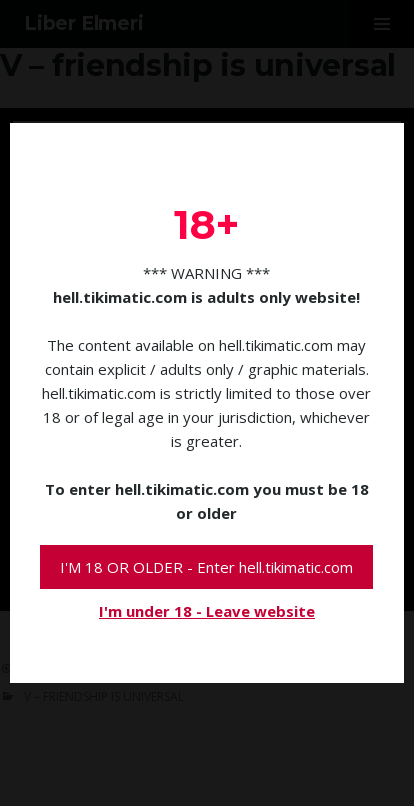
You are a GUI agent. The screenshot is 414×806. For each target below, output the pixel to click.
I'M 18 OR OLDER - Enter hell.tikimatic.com (206, 567)
